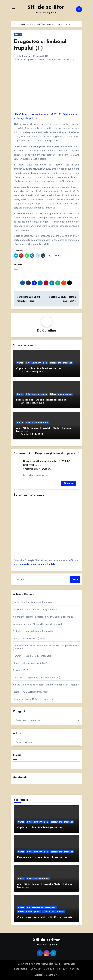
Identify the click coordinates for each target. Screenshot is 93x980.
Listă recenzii (21, 969)
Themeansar (68, 964)
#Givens (58, 60)
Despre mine (52, 975)
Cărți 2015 (49, 969)
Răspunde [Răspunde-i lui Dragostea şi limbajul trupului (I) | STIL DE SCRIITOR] (69, 483)
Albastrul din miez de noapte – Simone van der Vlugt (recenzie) (46, 685)
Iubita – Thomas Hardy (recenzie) (30, 692)
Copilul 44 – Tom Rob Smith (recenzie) (38, 369)
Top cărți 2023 (20, 670)
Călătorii (39, 975)
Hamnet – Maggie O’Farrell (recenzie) (32, 656)
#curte (19, 60)
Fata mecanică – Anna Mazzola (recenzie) (41, 400)
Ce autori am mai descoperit (41, 908)
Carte (18, 34)
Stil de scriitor (46, 7)
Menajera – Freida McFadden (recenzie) (33, 699)
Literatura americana (37, 422)
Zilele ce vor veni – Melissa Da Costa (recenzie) (37, 624)
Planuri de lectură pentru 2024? (30, 663)
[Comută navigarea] (13, 9)
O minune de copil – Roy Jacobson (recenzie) (36, 678)
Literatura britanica (37, 363)
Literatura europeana (61, 363)
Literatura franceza (54, 912)
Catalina (26, 56)
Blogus (55, 964)
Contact (75, 969)
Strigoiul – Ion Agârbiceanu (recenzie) (33, 631)
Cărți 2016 (62, 969)
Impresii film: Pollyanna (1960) (29, 638)
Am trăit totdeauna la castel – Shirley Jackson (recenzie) (43, 617)
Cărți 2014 (36, 969)
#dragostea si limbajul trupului (38, 60)
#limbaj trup (68, 60)
